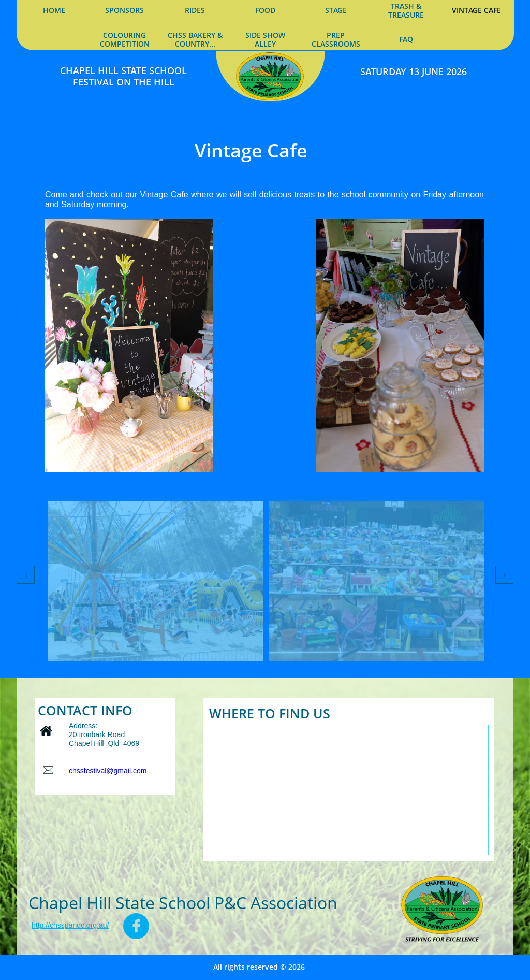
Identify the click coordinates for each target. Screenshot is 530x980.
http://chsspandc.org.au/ (70, 925)
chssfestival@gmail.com (108, 771)
